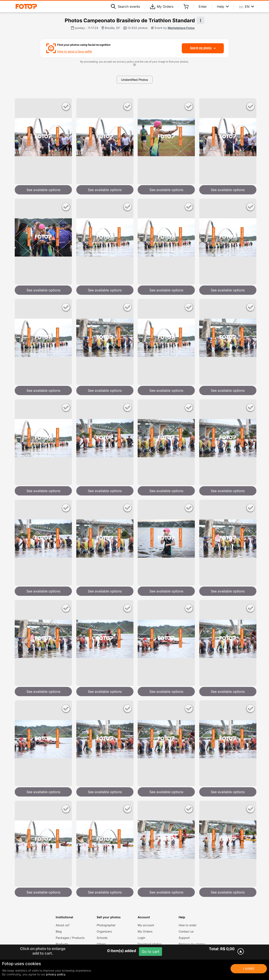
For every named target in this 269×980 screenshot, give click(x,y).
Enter (203, 7)
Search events (125, 7)
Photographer (106, 925)
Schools (102, 938)
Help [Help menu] (223, 7)
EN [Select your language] (247, 7)
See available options (43, 190)
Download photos (150, 944)
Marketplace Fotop (181, 28)
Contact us (186, 931)
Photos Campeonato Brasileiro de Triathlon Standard (130, 20)
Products (62, 944)
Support (184, 938)
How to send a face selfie (75, 51)
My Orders (162, 7)
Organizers (104, 931)
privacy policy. (56, 974)
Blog (59, 931)
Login (141, 938)
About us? (63, 925)
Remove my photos (192, 944)
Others (101, 944)
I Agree (249, 969)
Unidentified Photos (134, 80)
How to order (188, 925)
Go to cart (150, 952)
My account (146, 925)
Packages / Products (70, 938)
